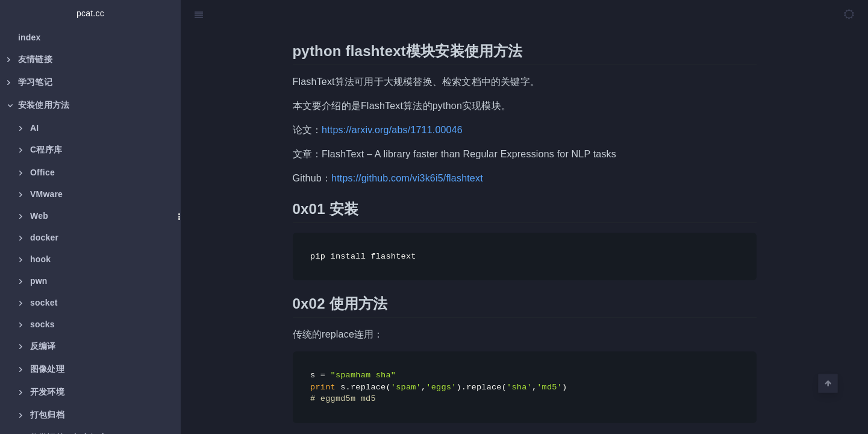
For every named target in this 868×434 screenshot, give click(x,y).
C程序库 (41, 149)
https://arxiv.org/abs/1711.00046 (392, 130)
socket (39, 303)
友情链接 (30, 59)
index (30, 37)
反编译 (38, 346)
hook (35, 259)
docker (39, 237)
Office (37, 172)
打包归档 (42, 415)
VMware (41, 194)
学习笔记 (30, 82)
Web (34, 216)
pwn (33, 281)
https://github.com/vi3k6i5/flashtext (407, 178)
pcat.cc (90, 13)
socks (37, 324)
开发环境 (42, 392)
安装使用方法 (38, 105)
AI (29, 128)
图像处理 (42, 369)
